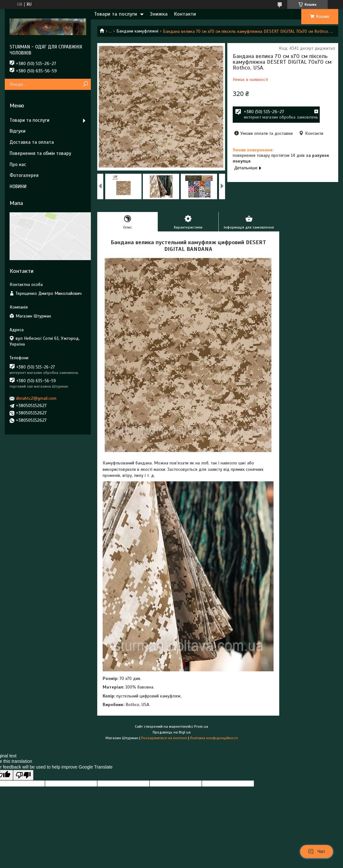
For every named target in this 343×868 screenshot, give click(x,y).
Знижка (159, 14)
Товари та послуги (116, 14)
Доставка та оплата (32, 142)
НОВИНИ (18, 186)
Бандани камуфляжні (137, 31)
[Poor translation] (23, 775)
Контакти (185, 14)
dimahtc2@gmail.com (36, 398)
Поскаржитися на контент (164, 738)
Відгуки (18, 131)
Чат (317, 851)
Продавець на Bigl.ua (172, 732)
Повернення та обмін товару (40, 153)
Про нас (18, 164)
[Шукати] (85, 84)
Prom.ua (201, 726)
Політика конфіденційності (214, 738)
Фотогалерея (24, 175)
